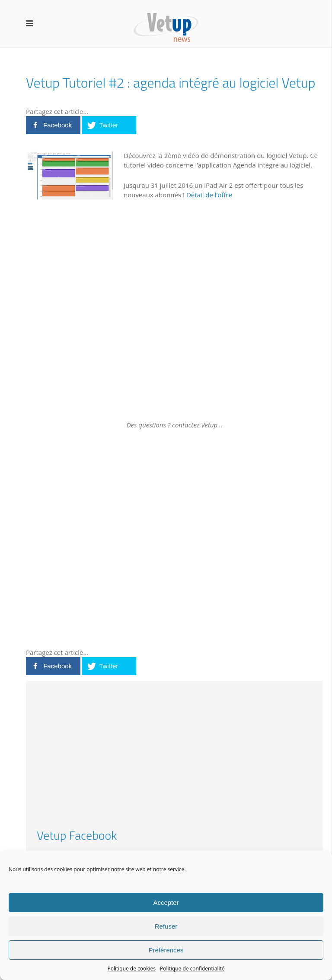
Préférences (166, 950)
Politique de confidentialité (192, 969)
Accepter (166, 903)
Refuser (166, 926)
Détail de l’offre (209, 195)
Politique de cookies (132, 969)
